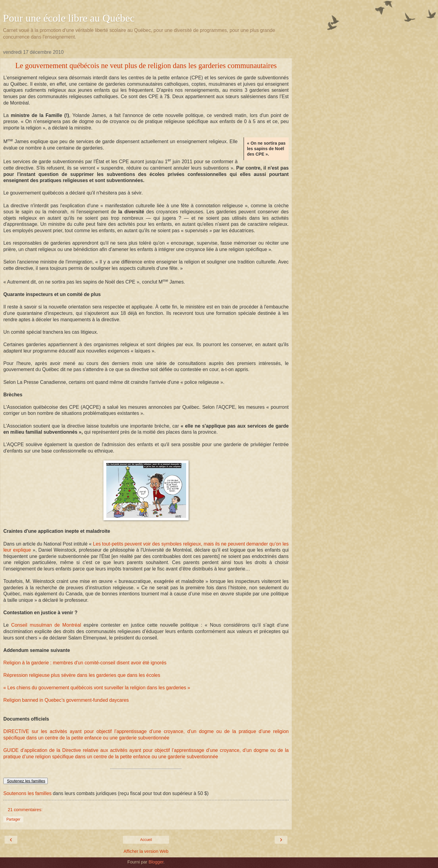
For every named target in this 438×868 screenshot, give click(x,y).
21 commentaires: (25, 810)
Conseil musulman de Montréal (47, 625)
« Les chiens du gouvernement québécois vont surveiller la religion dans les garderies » (97, 688)
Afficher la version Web (146, 851)
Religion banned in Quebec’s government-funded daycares (66, 700)
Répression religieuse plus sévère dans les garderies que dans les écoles (82, 675)
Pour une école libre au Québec (69, 18)
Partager (13, 819)
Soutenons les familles (27, 793)
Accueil (146, 840)
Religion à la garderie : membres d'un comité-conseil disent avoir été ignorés (85, 663)
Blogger (156, 862)
